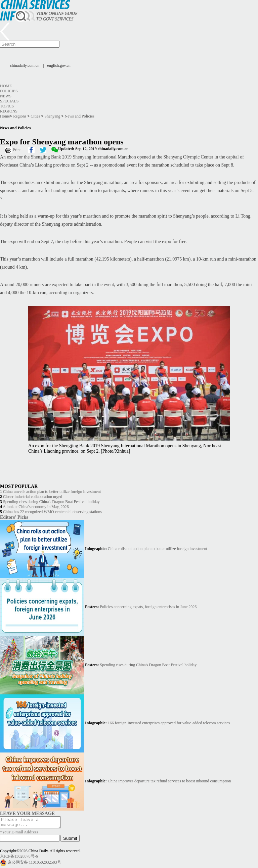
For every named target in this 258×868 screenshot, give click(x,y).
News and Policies (79, 116)
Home (6, 86)
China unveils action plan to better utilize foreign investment (52, 492)
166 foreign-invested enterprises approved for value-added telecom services (169, 723)
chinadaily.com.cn (25, 65)
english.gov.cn (59, 65)
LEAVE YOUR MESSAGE (27, 813)
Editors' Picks (14, 517)
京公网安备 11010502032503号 (34, 864)
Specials (9, 101)
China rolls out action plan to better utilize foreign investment (158, 549)
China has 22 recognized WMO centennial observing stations (52, 512)
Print (17, 150)
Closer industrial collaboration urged (33, 497)
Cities (35, 116)
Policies (9, 91)
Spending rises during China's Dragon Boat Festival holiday (51, 502)
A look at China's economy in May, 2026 (36, 507)
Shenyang (52, 116)
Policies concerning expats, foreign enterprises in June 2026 (148, 607)
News (6, 96)
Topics (7, 106)
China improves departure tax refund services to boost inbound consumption (169, 781)
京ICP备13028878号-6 (19, 858)
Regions (9, 111)
